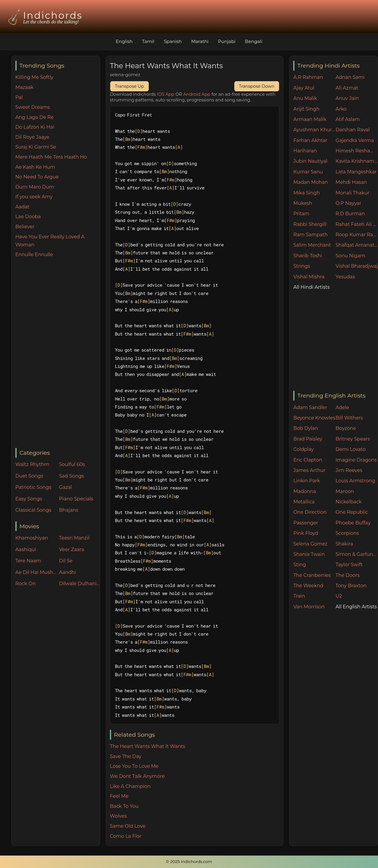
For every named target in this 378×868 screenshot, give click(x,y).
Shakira (344, 544)
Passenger (306, 523)
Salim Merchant (312, 245)
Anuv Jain (347, 98)
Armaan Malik (310, 119)
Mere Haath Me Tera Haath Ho (51, 157)
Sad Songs (71, 476)
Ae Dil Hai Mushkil (36, 572)
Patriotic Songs (33, 487)
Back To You (124, 806)
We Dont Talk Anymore (137, 776)
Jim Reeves (349, 470)
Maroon (345, 491)
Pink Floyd (306, 533)
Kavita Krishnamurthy (357, 161)
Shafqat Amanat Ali (357, 245)
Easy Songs (29, 499)
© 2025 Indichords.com (189, 861)
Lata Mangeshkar (356, 172)
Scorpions (347, 533)
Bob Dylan (306, 428)
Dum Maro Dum (35, 187)
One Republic (352, 512)
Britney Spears (353, 439)
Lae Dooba (28, 217)
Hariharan (305, 151)
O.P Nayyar (349, 203)
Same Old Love (128, 826)
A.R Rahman (308, 77)
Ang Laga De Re (35, 117)
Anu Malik (305, 98)
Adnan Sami (350, 77)
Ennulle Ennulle (34, 255)
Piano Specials (76, 499)
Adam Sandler (310, 407)
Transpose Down (257, 86)
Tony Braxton (351, 586)
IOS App (166, 94)
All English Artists (356, 607)
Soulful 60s (72, 464)
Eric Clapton (308, 460)
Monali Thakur (353, 193)
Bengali (254, 41)
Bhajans (69, 510)
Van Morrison (309, 607)
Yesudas (345, 277)
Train (299, 596)
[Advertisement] (58, 353)
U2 (339, 596)
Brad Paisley (308, 439)
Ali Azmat (347, 88)
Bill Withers (349, 418)
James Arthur (309, 470)
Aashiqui (26, 549)
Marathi (200, 41)
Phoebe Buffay (353, 523)
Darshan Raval (353, 130)
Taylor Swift (349, 565)
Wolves (118, 816)
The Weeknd (308, 586)
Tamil (148, 41)
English (124, 41)
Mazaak (24, 87)
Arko (341, 109)
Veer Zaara (72, 549)
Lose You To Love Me (134, 766)
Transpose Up (129, 86)
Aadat (23, 207)
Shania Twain (309, 554)
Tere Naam (28, 561)
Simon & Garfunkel (357, 554)
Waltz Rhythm (32, 464)
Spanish (173, 41)
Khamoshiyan (32, 538)
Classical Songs (33, 510)
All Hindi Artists (311, 287)
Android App (197, 94)
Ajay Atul (304, 88)
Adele (342, 407)
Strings (302, 266)
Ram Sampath (310, 235)
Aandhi (68, 572)
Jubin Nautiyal (310, 161)
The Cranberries (312, 575)
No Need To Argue (37, 177)
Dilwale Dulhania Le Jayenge (79, 584)
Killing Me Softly (34, 77)
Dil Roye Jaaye (32, 137)
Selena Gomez (310, 544)
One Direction (310, 512)
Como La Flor (126, 836)
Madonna (305, 491)
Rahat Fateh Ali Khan (357, 224)
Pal (19, 97)
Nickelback (349, 502)
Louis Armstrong (355, 481)
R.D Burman (350, 214)
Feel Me (119, 796)
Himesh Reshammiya (357, 151)
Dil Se (66, 561)
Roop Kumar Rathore (357, 235)
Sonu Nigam (350, 256)
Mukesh (303, 203)
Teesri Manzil (74, 538)
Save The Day (126, 756)
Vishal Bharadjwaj (357, 266)
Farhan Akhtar (310, 140)
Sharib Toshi (308, 256)
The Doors (348, 575)
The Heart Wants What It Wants (148, 746)
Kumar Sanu (308, 172)
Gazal (65, 487)
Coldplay (303, 449)
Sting (299, 565)
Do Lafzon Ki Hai (35, 127)
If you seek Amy (34, 197)
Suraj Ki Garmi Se (36, 147)
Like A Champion (130, 786)
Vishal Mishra (309, 277)
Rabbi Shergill (310, 224)
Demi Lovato (351, 449)
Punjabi (227, 41)
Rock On (26, 584)
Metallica (304, 502)
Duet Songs (29, 476)
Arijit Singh (306, 109)
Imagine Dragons (356, 460)
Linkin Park (307, 481)
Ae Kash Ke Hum (35, 167)
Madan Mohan (310, 182)
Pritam (301, 214)
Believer (25, 227)
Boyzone (346, 428)
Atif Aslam (348, 119)
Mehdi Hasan (351, 182)
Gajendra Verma (355, 140)
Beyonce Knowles (314, 418)
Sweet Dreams (33, 107)
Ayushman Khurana (314, 130)
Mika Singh (306, 193)
